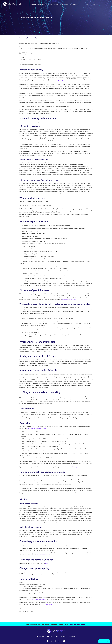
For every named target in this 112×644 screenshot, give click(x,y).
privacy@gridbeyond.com (58, 81)
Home (21, 38)
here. (47, 563)
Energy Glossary (40, 636)
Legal (26, 38)
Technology (51, 4)
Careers (56, 636)
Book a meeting (73, 4)
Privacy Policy (72, 636)
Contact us (66, 4)
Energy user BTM (43, 4)
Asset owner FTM (35, 4)
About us (61, 4)
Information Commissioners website (36, 428)
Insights (56, 4)
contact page (49, 605)
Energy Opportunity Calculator (78, 625)
